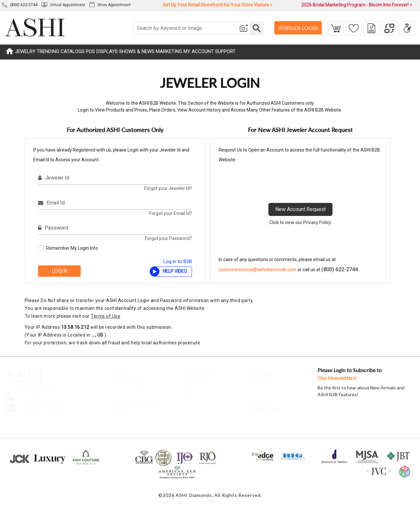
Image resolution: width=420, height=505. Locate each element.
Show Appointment (110, 5)
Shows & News (265, 407)
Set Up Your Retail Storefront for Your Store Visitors (218, 5)
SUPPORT (225, 51)
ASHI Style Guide (130, 380)
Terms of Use (106, 316)
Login (60, 271)
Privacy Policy (197, 390)
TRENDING (48, 51)
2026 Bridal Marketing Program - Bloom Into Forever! (357, 5)
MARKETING (169, 51)
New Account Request (300, 209)
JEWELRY (25, 51)
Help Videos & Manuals (138, 398)
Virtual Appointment (63, 5)
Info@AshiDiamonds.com (49, 404)
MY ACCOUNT (199, 51)
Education (262, 398)
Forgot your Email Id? (171, 213)
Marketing (262, 380)
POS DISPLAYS (102, 51)
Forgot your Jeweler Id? (168, 188)
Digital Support (268, 390)
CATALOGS (73, 51)
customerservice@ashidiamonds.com (257, 270)
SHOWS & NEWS (137, 51)
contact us (126, 407)
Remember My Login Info (72, 248)
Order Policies (197, 371)
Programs (261, 371)
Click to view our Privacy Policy (300, 222)
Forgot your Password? (168, 238)
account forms (131, 390)
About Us (123, 371)
